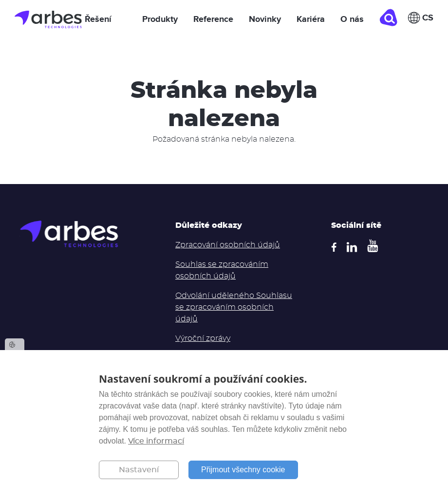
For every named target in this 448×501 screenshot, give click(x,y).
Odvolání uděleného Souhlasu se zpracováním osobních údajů (234, 307)
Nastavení (139, 470)
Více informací (156, 441)
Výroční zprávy (203, 338)
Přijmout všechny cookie (243, 470)
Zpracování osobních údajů (228, 245)
